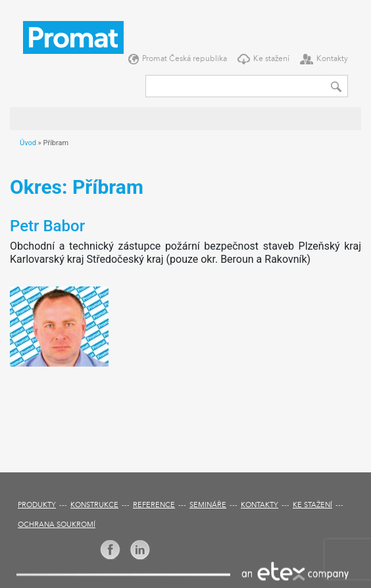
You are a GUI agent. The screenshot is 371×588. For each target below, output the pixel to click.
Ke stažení (271, 59)
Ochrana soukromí (57, 525)
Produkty (37, 506)
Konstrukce (94, 506)
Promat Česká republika (185, 59)
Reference (154, 506)
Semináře (208, 506)
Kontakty (332, 59)
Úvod (28, 143)
